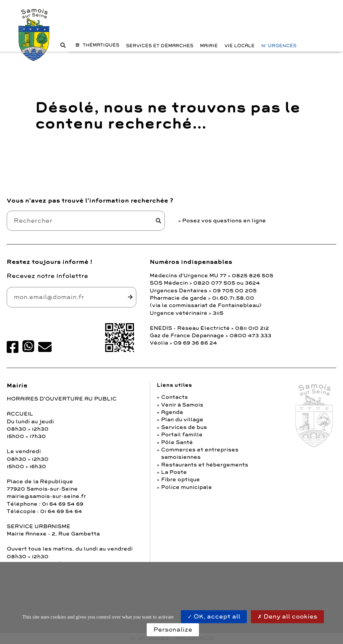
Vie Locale (239, 57)
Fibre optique (181, 485)
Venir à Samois (182, 410)
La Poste (174, 477)
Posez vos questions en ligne (224, 225)
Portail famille (182, 440)
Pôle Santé (177, 447)
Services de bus (184, 432)
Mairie (209, 57)
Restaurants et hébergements (205, 470)
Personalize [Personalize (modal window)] (173, 630)
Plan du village (182, 425)
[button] (97, 56)
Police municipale (187, 492)
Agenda (172, 417)
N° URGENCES (279, 57)
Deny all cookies (287, 617)
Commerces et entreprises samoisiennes (200, 458)
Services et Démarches (160, 57)
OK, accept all (214, 617)
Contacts (175, 402)
